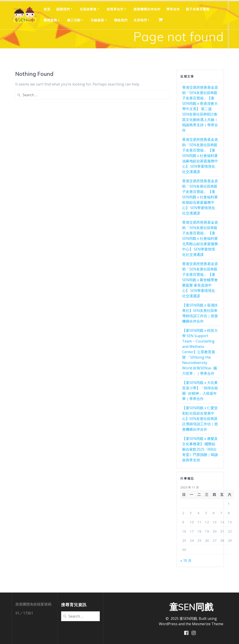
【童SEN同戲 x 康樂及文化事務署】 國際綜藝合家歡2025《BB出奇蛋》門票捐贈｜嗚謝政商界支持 (200, 449)
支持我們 (140, 20)
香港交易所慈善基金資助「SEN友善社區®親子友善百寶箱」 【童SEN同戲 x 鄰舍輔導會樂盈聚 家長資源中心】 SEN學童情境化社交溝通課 (200, 280)
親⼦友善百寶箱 (198, 9)
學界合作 (173, 9)
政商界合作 (115, 9)
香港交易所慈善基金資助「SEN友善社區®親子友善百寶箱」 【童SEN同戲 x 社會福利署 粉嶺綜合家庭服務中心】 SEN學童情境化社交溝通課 (200, 197)
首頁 (47, 9)
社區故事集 (88, 9)
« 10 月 (186, 561)
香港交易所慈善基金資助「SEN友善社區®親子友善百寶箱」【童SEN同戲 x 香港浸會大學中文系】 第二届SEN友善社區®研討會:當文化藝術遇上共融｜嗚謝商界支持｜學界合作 (200, 109)
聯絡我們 (121, 20)
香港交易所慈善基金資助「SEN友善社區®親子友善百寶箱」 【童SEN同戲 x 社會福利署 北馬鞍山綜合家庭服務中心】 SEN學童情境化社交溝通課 (200, 238)
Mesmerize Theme (208, 624)
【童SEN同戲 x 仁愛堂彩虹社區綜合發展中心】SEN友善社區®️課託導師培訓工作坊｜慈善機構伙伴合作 (200, 419)
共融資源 (97, 20)
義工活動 (74, 20)
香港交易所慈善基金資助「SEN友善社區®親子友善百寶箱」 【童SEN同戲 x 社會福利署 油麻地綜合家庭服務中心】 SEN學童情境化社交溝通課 (200, 156)
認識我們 (63, 9)
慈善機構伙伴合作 (147, 9)
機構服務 (50, 20)
